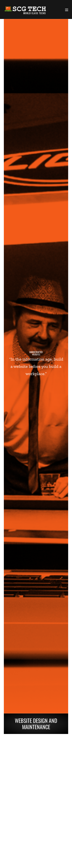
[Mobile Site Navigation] (67, 10)
